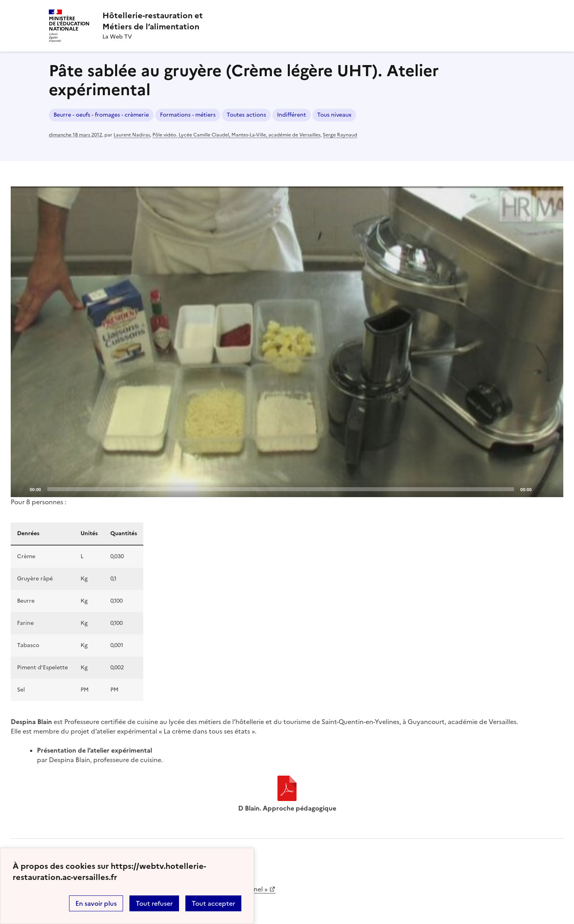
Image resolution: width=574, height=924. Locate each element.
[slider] (281, 489)
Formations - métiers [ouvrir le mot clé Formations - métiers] (188, 115)
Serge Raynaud (340, 135)
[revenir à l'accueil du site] (153, 21)
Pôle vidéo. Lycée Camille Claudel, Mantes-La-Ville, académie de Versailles (236, 135)
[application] (287, 342)
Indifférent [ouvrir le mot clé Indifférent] (292, 115)
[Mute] (540, 489)
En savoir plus (96, 903)
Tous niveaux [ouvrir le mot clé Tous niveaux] (334, 115)
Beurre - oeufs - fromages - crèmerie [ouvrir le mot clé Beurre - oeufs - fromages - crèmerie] (101, 115)
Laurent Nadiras (132, 135)
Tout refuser (154, 903)
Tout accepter (213, 903)
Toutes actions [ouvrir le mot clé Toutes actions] (246, 115)
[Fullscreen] (553, 489)
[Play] (287, 342)
